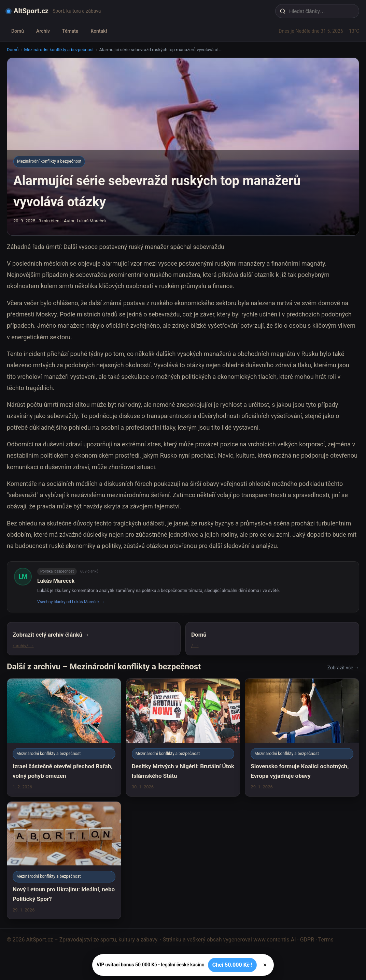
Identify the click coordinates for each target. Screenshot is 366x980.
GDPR (307, 940)
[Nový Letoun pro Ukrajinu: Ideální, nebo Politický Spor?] (64, 860)
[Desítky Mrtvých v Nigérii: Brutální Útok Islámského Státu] (183, 737)
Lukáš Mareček (56, 581)
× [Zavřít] (265, 965)
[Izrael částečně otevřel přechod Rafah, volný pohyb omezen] (64, 737)
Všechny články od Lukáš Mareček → (71, 602)
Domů (18, 31)
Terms (326, 940)
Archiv (43, 31)
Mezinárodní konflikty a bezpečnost (59, 50)
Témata (70, 31)
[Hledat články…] (322, 11)
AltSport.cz (31, 11)
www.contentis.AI (275, 940)
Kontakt (99, 31)
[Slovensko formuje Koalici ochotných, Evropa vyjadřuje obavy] (302, 737)
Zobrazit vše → (343, 668)
